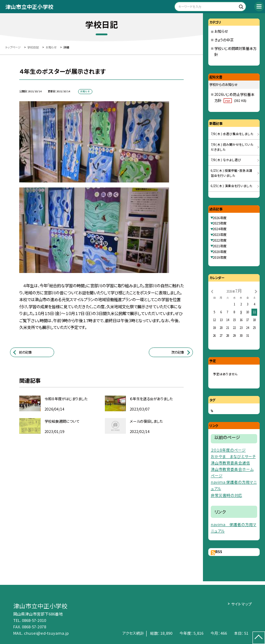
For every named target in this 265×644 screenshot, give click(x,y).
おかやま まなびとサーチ (233, 456)
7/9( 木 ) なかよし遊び (226, 160)
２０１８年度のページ (228, 450)
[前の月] (212, 291)
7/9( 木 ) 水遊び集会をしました (232, 134)
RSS (219, 552)
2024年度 (220, 229)
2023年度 (220, 235)
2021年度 (220, 246)
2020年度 (220, 252)
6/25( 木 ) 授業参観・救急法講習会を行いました (231, 173)
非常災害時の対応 (226, 495)
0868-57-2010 (34, 620)
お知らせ (221, 31)
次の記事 (178, 352)
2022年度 (220, 240)
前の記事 (25, 352)
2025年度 (220, 223)
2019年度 (220, 257)
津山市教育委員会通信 (230, 463)
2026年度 (220, 218)
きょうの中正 (224, 40)
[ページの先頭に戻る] (259, 638)
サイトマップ (241, 604)
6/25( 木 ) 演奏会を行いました (232, 186)
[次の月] (256, 291)
